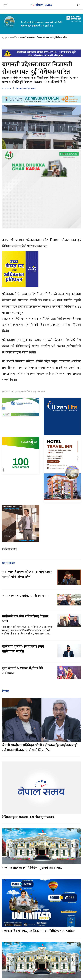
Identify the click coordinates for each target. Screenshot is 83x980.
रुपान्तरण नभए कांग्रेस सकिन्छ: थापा (26, 596)
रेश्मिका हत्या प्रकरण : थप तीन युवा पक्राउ (28, 817)
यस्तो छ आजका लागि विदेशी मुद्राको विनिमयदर (32, 868)
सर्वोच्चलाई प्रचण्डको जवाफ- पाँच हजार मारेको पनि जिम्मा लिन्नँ (27, 574)
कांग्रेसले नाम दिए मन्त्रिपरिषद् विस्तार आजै (25, 619)
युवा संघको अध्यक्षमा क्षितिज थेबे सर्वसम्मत (23, 671)
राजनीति (13, 37)
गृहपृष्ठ (4, 37)
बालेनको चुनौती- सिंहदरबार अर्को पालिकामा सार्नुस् (23, 649)
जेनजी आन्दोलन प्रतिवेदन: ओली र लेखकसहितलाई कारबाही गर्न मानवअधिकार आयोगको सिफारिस (40, 748)
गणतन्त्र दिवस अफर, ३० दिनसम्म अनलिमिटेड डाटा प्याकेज (39, 931)
